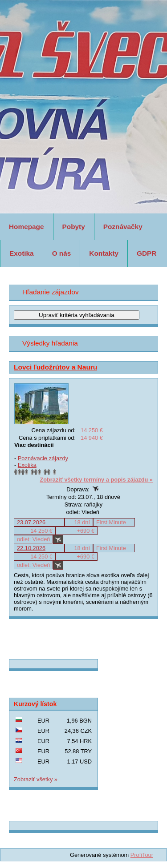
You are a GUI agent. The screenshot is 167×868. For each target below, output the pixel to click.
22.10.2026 (31, 548)
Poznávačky (123, 227)
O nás (62, 253)
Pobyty (74, 227)
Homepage (26, 227)
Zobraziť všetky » (36, 779)
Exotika (22, 253)
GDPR (147, 253)
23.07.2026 (31, 522)
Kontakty (104, 253)
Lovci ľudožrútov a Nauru (55, 367)
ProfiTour (142, 855)
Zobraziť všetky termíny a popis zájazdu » (96, 480)
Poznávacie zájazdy (43, 458)
